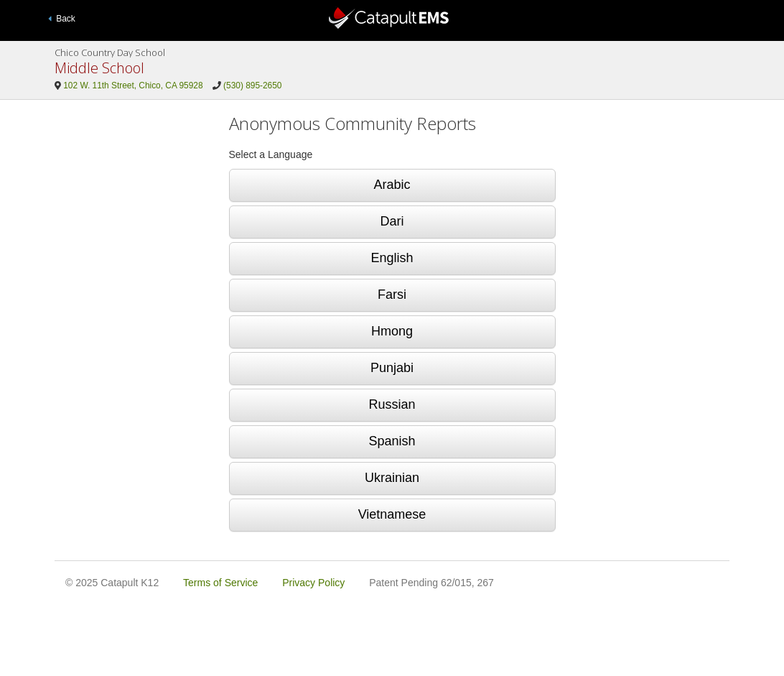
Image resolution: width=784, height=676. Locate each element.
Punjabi (392, 368)
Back (62, 19)
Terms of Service (220, 583)
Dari (392, 221)
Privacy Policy (313, 583)
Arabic (392, 185)
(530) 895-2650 (252, 85)
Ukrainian (392, 478)
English (392, 258)
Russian (392, 404)
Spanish (392, 441)
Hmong (392, 331)
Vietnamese (392, 514)
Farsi (392, 295)
